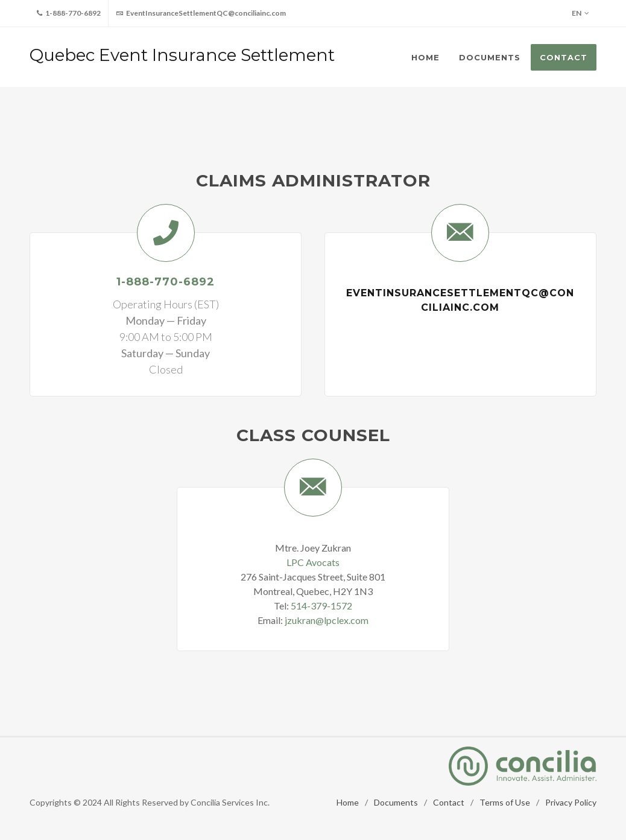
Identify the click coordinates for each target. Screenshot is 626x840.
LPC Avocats (313, 562)
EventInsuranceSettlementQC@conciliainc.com (201, 13)
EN (580, 13)
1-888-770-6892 (69, 13)
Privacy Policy (571, 802)
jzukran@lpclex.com (327, 620)
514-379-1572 (321, 606)
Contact (449, 802)
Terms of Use (505, 802)
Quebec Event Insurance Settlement (182, 55)
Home (348, 802)
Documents (396, 802)
